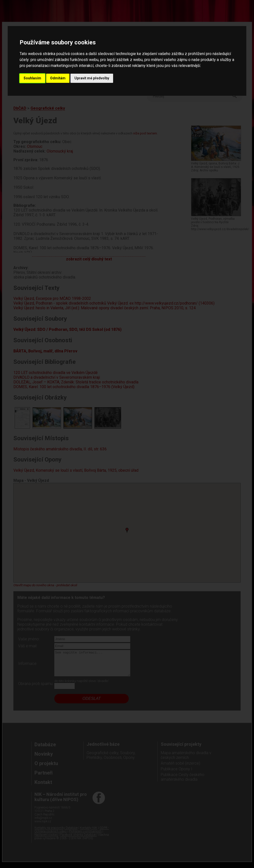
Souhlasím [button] (32, 78)
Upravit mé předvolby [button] (92, 78)
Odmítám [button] (58, 78)
